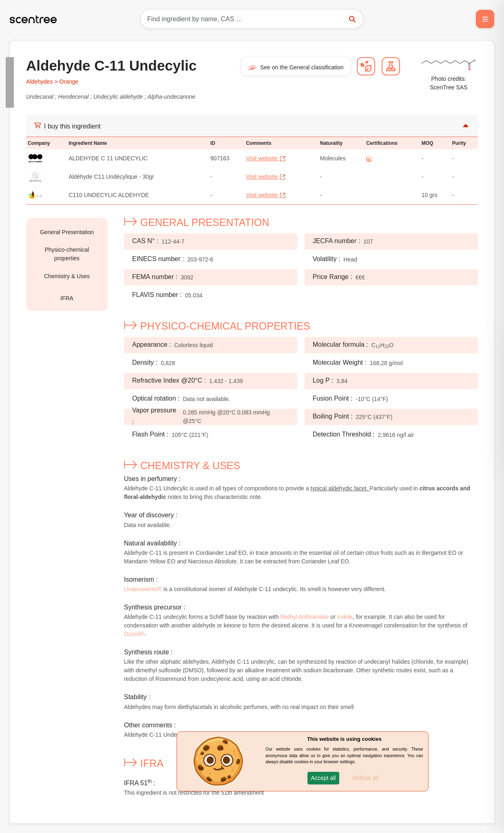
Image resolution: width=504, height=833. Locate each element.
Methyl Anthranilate (304, 617)
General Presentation (67, 232)
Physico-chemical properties (67, 254)
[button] (324, 778)
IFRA (67, 298)
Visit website (266, 158)
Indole (345, 617)
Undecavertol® (143, 589)
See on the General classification (296, 67)
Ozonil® (134, 634)
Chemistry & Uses (67, 276)
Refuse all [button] (365, 778)
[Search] (252, 19)
